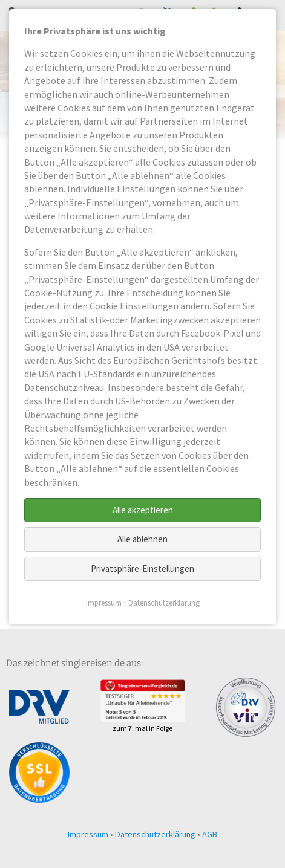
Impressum (88, 834)
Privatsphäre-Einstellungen (142, 568)
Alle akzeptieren (143, 510)
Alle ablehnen (142, 539)
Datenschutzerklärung (155, 834)
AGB (210, 834)
